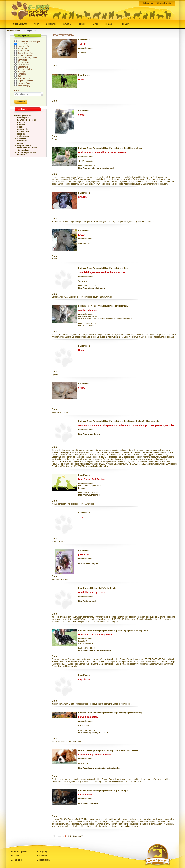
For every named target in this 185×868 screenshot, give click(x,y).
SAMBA (82, 197)
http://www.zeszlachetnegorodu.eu (94, 650)
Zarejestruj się (164, 3)
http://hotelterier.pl (87, 601)
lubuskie (21, 125)
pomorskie (22, 141)
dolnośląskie (23, 118)
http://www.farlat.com (88, 803)
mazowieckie (23, 132)
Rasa (17, 91)
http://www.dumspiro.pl (89, 495)
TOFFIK (82, 44)
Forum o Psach (24, 83)
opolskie (21, 134)
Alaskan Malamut (88, 310)
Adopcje (21, 72)
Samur (82, 115)
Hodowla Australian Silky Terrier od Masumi (102, 152)
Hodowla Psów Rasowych (29, 41)
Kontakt (109, 24)
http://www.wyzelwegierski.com (93, 733)
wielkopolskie (23, 150)
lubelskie (21, 122)
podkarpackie (23, 136)
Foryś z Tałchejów (88, 717)
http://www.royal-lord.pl (89, 434)
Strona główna (20, 24)
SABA (81, 388)
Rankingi (82, 24)
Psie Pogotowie (24, 79)
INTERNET (22, 155)
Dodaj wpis (51, 24)
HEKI (81, 79)
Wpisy (37, 24)
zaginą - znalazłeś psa (27, 81)
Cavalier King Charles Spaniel (95, 755)
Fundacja (22, 74)
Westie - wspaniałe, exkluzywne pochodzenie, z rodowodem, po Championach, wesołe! (126, 425)
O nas (95, 24)
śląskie (20, 143)
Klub (20, 76)
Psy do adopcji (24, 85)
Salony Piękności (25, 53)
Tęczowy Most (24, 65)
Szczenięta (22, 48)
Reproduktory (24, 51)
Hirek (81, 350)
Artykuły (67, 24)
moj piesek (84, 679)
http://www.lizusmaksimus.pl (92, 288)
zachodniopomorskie (27, 152)
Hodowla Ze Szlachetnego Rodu (96, 635)
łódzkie (20, 127)
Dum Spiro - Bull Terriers (92, 479)
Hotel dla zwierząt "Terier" (92, 592)
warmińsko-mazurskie (27, 148)
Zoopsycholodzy (25, 69)
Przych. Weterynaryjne (28, 58)
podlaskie (21, 138)
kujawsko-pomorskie (27, 120)
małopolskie (22, 129)
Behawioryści (23, 62)
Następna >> (78, 836)
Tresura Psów (24, 46)
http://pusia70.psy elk (88, 563)
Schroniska (22, 60)
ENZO (81, 235)
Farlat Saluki (85, 795)
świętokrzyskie (24, 145)
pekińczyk (84, 555)
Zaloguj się (148, 3)
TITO (81, 517)
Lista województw (23, 115)
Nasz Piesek (23, 44)
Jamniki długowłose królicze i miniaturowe (102, 272)
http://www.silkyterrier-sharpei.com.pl (96, 168)
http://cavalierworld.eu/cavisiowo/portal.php (99, 768)
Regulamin (124, 24)
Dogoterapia (23, 67)
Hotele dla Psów (25, 55)
